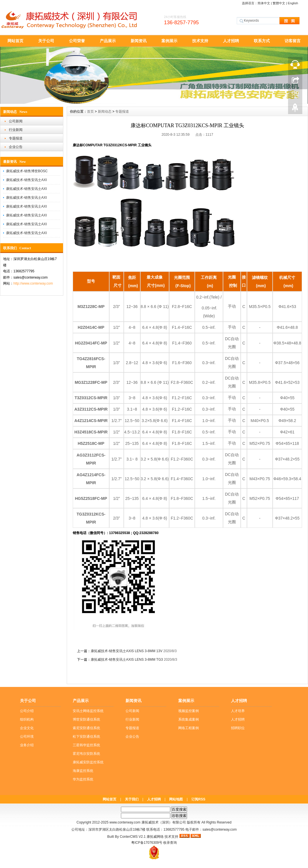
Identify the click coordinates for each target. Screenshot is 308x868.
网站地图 (176, 799)
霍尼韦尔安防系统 (86, 754)
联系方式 (262, 41)
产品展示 (108, 41)
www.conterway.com (125, 822)
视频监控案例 (189, 711)
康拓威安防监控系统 (88, 762)
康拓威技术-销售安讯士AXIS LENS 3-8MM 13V (126, 651)
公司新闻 (16, 121)
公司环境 (27, 737)
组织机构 (27, 719)
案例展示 (169, 41)
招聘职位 (238, 728)
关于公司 (46, 41)
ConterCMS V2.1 (133, 837)
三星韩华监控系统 (86, 745)
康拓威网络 (155, 837)
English (293, 3)
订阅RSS (198, 799)
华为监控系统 (83, 779)
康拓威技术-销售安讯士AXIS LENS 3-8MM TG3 (127, 660)
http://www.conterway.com (33, 283)
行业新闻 (16, 130)
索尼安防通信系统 (86, 728)
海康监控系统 (83, 771)
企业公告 (16, 147)
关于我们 (132, 799)
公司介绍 (27, 711)
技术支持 (200, 41)
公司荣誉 (77, 41)
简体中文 (264, 3)
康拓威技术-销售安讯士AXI (26, 180)
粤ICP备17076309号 (147, 843)
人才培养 (238, 711)
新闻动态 (105, 111)
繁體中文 (279, 3)
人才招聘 (231, 41)
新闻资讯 (139, 41)
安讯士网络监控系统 (88, 711)
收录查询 (170, 843)
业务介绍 (27, 745)
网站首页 (15, 41)
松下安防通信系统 (86, 737)
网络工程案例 (189, 728)
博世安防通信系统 (86, 719)
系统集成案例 (189, 719)
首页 (90, 111)
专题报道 (16, 138)
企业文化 (27, 728)
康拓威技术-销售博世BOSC (27, 171)
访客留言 (293, 41)
